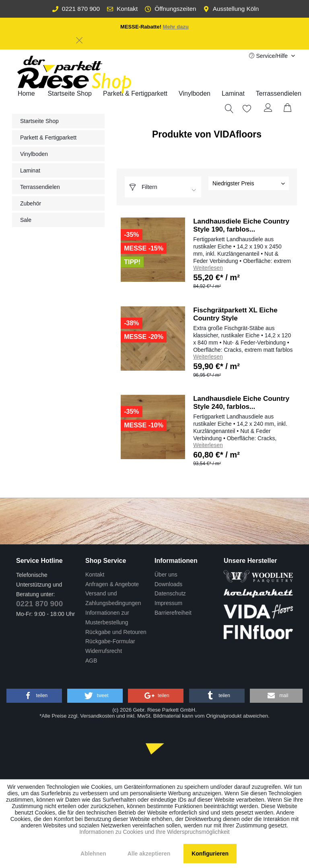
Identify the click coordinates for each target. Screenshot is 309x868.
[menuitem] (135, 94)
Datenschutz (170, 593)
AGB (91, 661)
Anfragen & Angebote (112, 584)
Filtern (143, 187)
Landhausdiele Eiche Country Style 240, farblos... (241, 403)
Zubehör (31, 203)
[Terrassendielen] (279, 94)
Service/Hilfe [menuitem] (269, 56)
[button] (34, 696)
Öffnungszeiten (170, 9)
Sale (26, 220)
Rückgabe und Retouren (116, 632)
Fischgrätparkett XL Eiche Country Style (235, 314)
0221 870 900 (76, 9)
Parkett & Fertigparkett (48, 137)
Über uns (166, 575)
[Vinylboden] (195, 94)
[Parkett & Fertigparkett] (135, 94)
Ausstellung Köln (231, 9)
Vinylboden (34, 154)
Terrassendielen (40, 187)
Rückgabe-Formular (110, 641)
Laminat (30, 170)
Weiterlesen (208, 268)
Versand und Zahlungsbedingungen (113, 598)
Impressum (168, 603)
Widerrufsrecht (104, 651)
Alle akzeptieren (149, 854)
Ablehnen (93, 854)
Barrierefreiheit (173, 613)
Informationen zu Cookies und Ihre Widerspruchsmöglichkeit (154, 832)
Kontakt (122, 9)
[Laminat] (233, 94)
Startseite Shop (39, 121)
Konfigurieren (210, 854)
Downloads (168, 584)
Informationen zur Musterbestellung (107, 618)
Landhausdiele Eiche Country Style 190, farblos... (241, 225)
